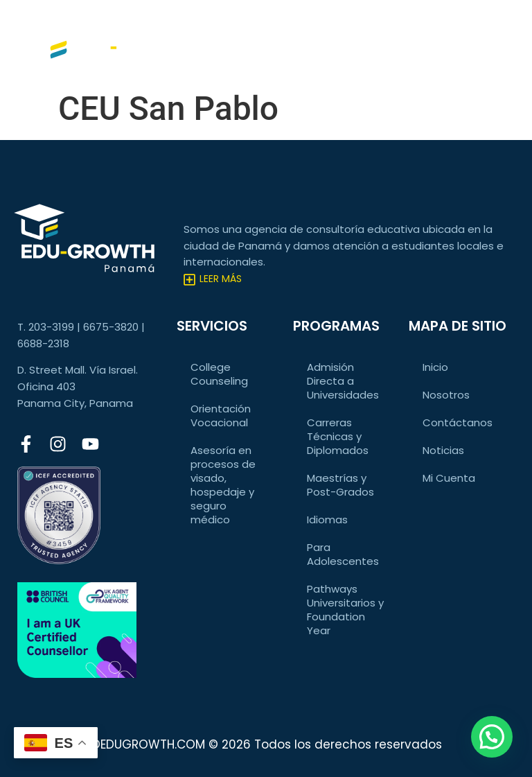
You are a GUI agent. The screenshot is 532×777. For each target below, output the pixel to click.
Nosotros (446, 395)
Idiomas (327, 520)
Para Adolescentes (343, 554)
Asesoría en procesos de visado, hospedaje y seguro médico (223, 485)
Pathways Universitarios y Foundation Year (345, 610)
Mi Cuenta (449, 478)
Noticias (443, 450)
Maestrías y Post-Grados (340, 485)
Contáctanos (458, 422)
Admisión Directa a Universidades (343, 381)
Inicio (435, 367)
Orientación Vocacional (221, 416)
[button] (492, 737)
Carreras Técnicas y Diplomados (338, 436)
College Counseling (219, 374)
